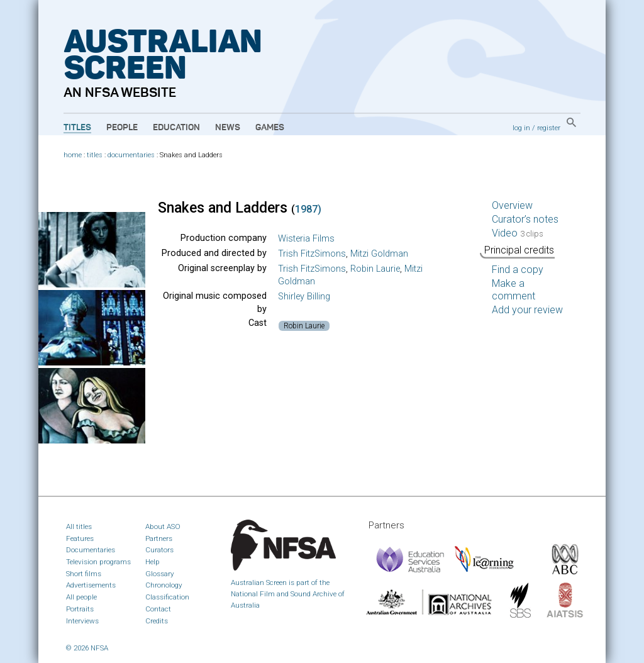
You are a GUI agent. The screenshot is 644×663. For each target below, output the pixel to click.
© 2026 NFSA (87, 648)
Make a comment (514, 290)
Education (176, 128)
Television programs (98, 562)
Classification (167, 597)
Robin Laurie (375, 269)
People (122, 128)
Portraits (80, 609)
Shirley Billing (304, 297)
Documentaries (91, 550)
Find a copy (518, 270)
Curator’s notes (525, 219)
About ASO (163, 526)
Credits (157, 621)
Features (80, 538)
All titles (79, 526)
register (549, 128)
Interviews (82, 621)
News (228, 128)
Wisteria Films (306, 239)
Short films (84, 574)
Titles (77, 128)
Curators (159, 550)
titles (95, 155)
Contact (158, 609)
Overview (512, 205)
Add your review (527, 310)
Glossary (160, 574)
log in (521, 128)
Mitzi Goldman (379, 254)
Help (153, 562)
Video (518, 233)
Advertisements (91, 585)
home (73, 155)
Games (270, 128)
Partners (159, 538)
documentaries (131, 155)
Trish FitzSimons (312, 254)
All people (81, 597)
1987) (308, 209)
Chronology (164, 585)
